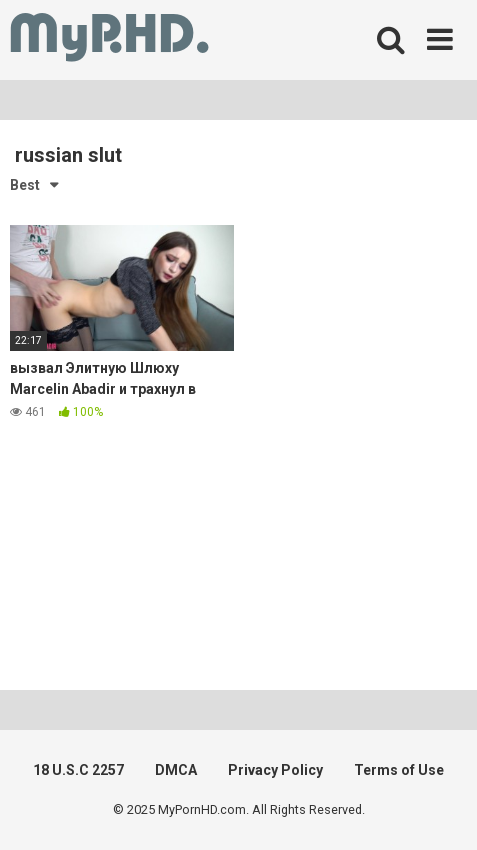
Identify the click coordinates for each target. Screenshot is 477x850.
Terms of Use (399, 770)
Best (25, 185)
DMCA (176, 770)
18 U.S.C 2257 (78, 770)
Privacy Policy (275, 770)
